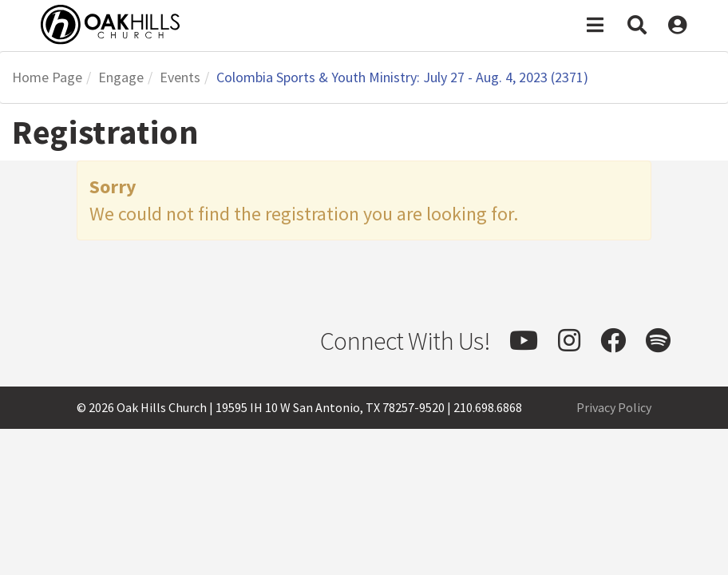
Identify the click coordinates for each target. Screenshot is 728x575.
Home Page (47, 77)
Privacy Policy (614, 407)
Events (180, 77)
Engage (121, 77)
